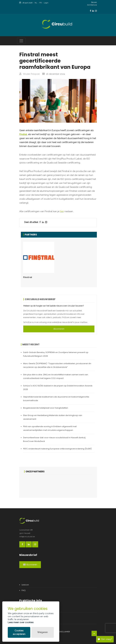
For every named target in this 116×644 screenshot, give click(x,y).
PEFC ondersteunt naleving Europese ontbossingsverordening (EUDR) (57, 449)
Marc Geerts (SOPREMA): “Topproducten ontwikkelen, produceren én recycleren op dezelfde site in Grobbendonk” (57, 365)
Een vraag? (105, 639)
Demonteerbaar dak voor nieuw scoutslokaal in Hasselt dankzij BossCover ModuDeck (54, 439)
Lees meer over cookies (21, 622)
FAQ (24, 590)
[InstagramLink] (96, 11)
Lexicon (25, 585)
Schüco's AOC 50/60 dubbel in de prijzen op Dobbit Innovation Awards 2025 (58, 388)
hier (62, 211)
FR (40, 3)
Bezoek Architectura (92, 4)
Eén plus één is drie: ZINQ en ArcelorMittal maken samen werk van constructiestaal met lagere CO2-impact (56, 376)
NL (36, 3)
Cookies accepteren (19, 632)
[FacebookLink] (90, 11)
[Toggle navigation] (21, 41)
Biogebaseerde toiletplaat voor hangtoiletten (46, 408)
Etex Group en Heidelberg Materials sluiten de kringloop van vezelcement (53, 417)
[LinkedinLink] (93, 11)
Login (46, 3)
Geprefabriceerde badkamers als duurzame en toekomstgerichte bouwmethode (56, 399)
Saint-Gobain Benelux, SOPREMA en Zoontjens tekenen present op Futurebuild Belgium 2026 (56, 354)
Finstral (23, 134)
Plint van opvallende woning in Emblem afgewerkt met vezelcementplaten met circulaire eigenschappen (50, 428)
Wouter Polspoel (31, 74)
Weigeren (42, 632)
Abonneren (59, 329)
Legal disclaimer (61, 632)
